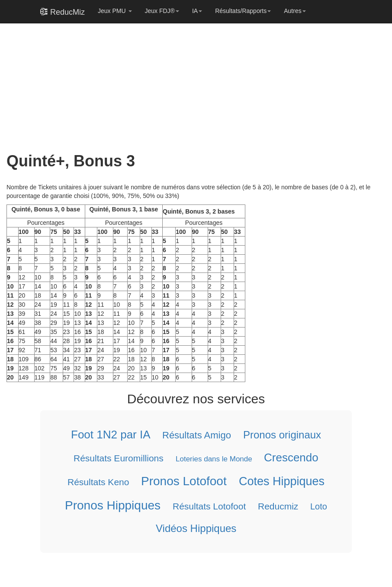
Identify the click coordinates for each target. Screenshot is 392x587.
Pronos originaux (282, 435)
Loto (319, 506)
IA (197, 11)
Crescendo (291, 457)
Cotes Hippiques (282, 481)
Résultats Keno (98, 482)
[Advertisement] (193, 83)
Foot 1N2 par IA (111, 435)
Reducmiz (278, 506)
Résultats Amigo (197, 435)
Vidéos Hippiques (196, 528)
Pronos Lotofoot (184, 481)
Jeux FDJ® (162, 11)
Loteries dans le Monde (214, 459)
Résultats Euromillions (119, 458)
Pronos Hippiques (113, 505)
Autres (295, 11)
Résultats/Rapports (243, 11)
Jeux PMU (115, 11)
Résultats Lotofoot (209, 506)
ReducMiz (63, 12)
